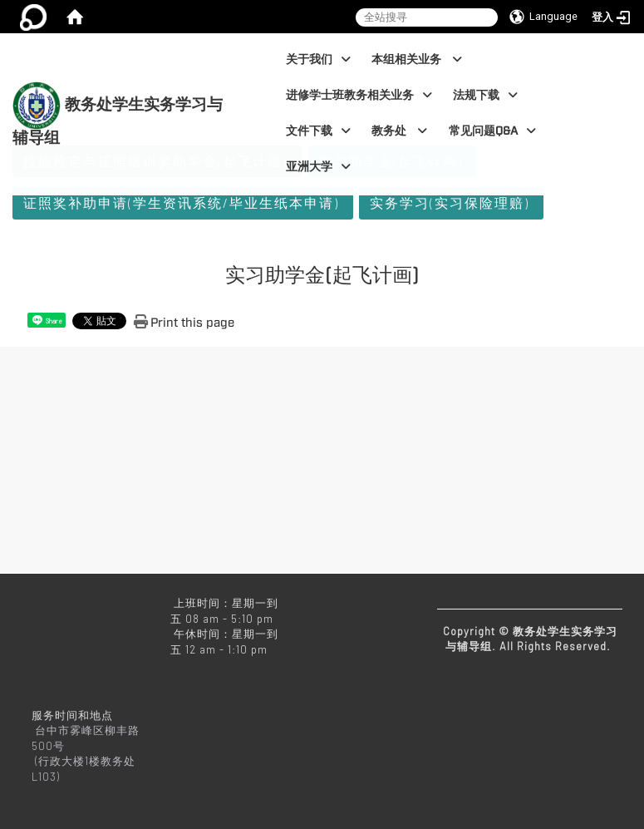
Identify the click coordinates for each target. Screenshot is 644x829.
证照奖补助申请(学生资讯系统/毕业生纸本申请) (181, 202)
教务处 (399, 131)
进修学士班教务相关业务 (359, 95)
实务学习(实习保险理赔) (450, 202)
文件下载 (318, 131)
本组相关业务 (417, 59)
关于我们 (318, 59)
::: (237, 42)
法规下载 (485, 95)
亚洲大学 (318, 167)
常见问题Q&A (492, 131)
